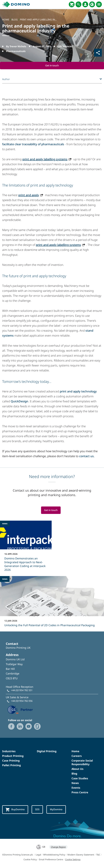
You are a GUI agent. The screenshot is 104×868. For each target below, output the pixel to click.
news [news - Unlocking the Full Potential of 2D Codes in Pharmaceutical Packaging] (5, 579)
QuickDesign (20, 401)
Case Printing (11, 761)
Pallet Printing (11, 765)
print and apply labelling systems (45, 159)
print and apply (29, 195)
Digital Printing (47, 751)
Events (76, 788)
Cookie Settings (73, 860)
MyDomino (57, 810)
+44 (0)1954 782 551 (22, 690)
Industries (9, 751)
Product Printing (13, 756)
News (75, 783)
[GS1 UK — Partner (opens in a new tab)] (20, 709)
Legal (38, 855)
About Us (77, 769)
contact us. (87, 456)
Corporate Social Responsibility (82, 762)
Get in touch (52, 66)
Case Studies (80, 778)
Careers (77, 756)
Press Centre (80, 792)
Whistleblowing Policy (54, 855)
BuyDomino (15, 810)
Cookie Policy (30, 860)
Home (75, 751)
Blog (74, 774)
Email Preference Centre (51, 860)
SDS (38, 810)
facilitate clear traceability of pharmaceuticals (33, 144)
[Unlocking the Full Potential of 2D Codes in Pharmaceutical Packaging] (52, 603)
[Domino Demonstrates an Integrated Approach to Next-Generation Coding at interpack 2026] (26, 548)
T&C (98, 855)
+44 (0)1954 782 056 (22, 701)
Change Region (58, 847)
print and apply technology (78, 391)
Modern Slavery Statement (81, 855)
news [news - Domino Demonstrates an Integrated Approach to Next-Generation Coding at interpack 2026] (5, 524)
